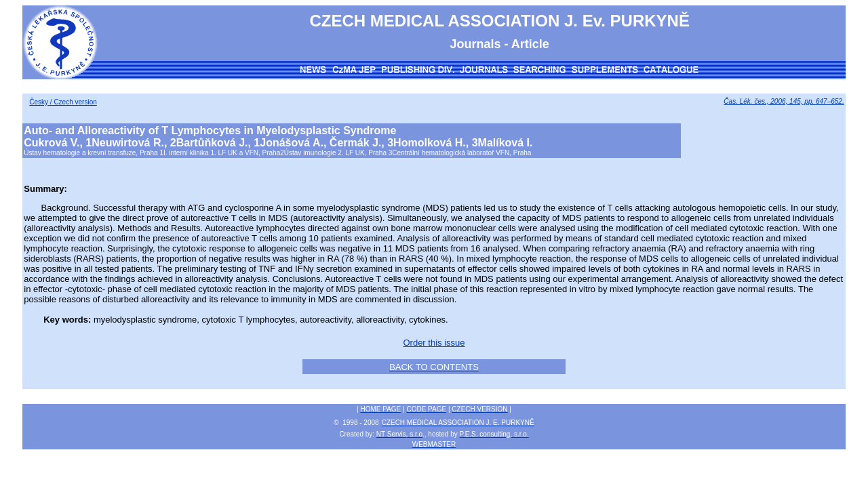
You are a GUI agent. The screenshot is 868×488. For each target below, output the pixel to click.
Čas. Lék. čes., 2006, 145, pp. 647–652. (784, 101)
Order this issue (434, 343)
